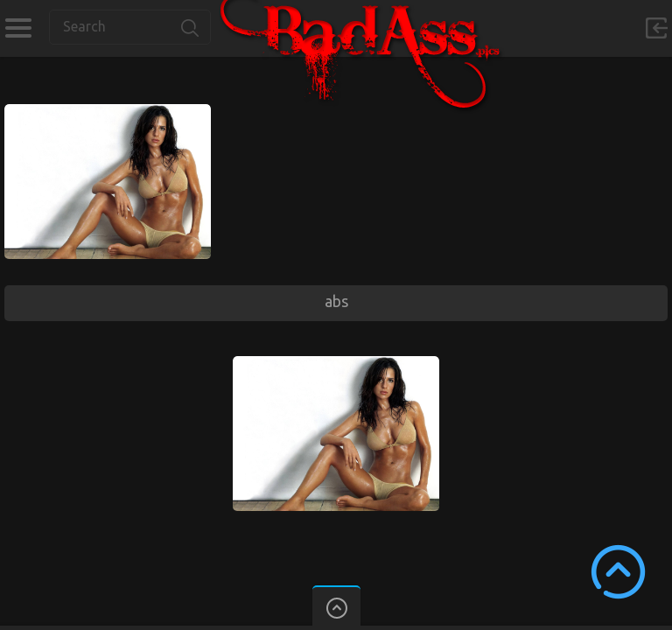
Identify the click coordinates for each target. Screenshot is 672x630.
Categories (18, 28)
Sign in (656, 28)
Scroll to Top (618, 572)
